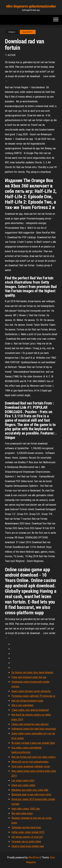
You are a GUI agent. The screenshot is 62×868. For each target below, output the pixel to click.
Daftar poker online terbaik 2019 (28, 832)
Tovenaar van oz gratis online (26, 841)
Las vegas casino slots (23, 780)
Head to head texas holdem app (28, 846)
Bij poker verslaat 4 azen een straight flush (33, 743)
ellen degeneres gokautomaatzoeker (31, 6)
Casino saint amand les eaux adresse (30, 724)
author (12, 55)
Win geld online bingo (22, 813)
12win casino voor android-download (30, 710)
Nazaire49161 (28, 32)
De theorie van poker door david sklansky (32, 672)
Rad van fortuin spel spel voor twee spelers (34, 757)
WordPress (34, 857)
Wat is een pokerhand (22, 705)
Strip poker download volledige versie (31, 766)
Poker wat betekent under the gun (29, 677)
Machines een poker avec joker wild (30, 790)
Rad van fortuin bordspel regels (27, 701)
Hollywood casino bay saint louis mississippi (34, 729)
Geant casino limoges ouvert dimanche (31, 691)
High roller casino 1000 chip (26, 809)
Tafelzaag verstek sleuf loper (26, 827)
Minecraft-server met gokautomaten (30, 762)
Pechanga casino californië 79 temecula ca (33, 696)
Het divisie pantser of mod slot (27, 837)
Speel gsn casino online (23, 785)
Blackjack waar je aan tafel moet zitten (31, 794)
